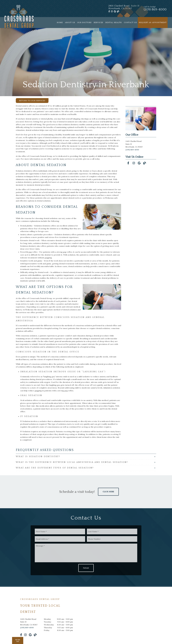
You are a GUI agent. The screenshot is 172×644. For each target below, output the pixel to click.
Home (60, 22)
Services (98, 22)
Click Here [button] (108, 492)
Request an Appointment (153, 22)
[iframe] (125, 617)
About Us (70, 22)
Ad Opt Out (18, 640)
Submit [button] (86, 568)
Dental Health (114, 22)
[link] (109, 11)
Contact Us (130, 22)
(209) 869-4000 (132, 150)
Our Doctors (84, 22)
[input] (60, 531)
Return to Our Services (32, 101)
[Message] (86, 553)
